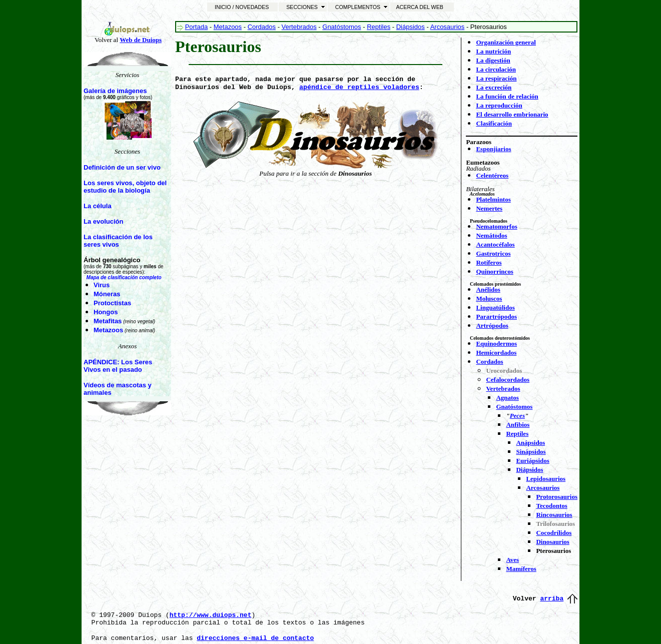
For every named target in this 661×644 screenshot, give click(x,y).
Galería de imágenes (115, 91)
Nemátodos (491, 235)
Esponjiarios (493, 149)
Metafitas (108, 321)
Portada (197, 27)
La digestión (493, 60)
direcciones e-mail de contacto (255, 638)
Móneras (107, 294)
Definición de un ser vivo (122, 167)
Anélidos (488, 289)
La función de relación (507, 96)
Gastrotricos (493, 253)
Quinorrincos (494, 271)
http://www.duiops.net (211, 615)
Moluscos (489, 298)
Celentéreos (492, 175)
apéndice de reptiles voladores (359, 87)
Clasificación (494, 123)
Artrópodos (492, 326)
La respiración (496, 78)
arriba (552, 599)
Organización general (506, 42)
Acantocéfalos (495, 244)
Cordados (262, 27)
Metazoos (108, 330)
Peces (517, 416)
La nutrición (493, 51)
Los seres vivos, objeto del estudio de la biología (125, 187)
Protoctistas (112, 303)
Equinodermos (496, 344)
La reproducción (499, 105)
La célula (98, 206)
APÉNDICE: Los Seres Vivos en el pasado (118, 366)
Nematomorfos (496, 226)
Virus (102, 285)
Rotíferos (489, 262)
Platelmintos (493, 199)
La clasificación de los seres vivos (118, 241)
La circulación (496, 69)
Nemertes (489, 208)
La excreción (494, 87)
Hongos (106, 312)
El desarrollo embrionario (512, 114)
